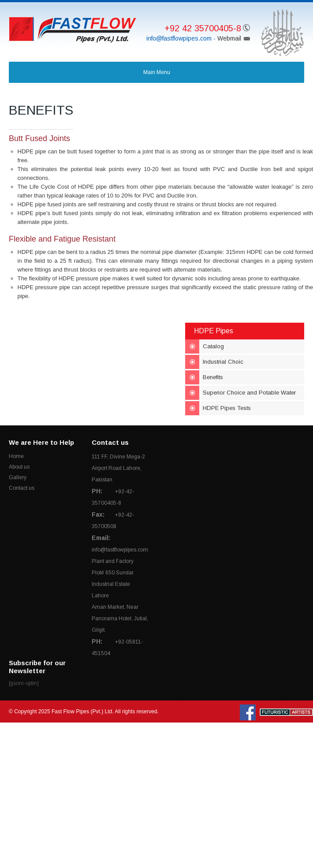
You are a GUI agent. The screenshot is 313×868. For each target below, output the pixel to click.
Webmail (229, 38)
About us (19, 467)
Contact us (22, 488)
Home (16, 456)
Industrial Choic (223, 362)
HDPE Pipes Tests (227, 408)
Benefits (213, 377)
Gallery (18, 477)
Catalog (213, 346)
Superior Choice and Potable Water (249, 393)
